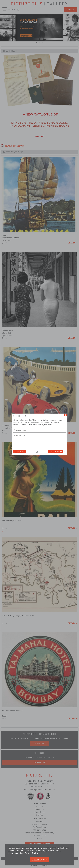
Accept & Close (39, 860)
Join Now (19, 452)
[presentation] (32, 444)
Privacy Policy (31, 853)
